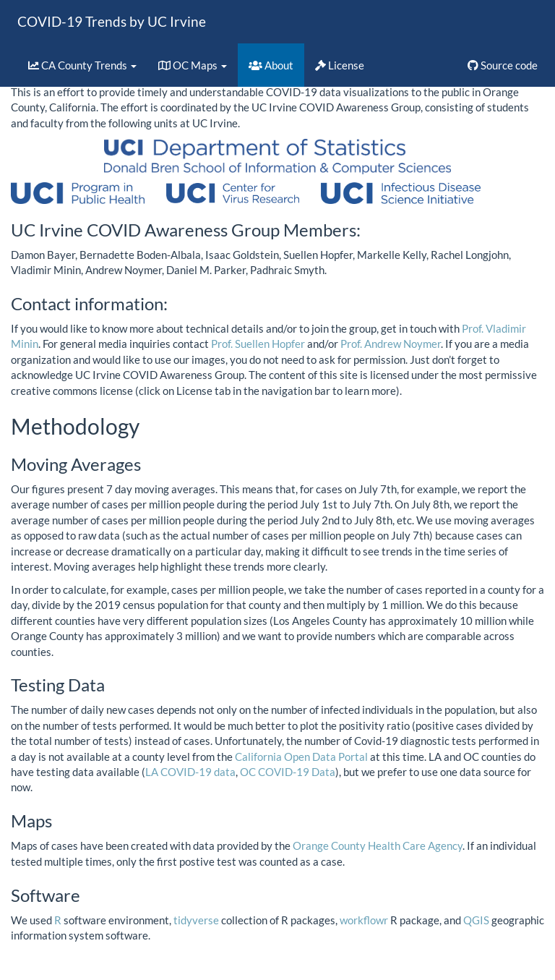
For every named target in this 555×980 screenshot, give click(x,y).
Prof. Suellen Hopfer (258, 344)
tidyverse (196, 920)
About (271, 65)
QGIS (476, 920)
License (340, 65)
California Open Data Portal (301, 757)
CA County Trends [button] (82, 65)
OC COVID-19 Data (288, 772)
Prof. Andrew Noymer (391, 344)
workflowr (364, 920)
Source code (503, 65)
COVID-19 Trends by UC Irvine (112, 21)
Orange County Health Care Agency (378, 845)
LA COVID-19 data (190, 772)
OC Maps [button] (193, 65)
